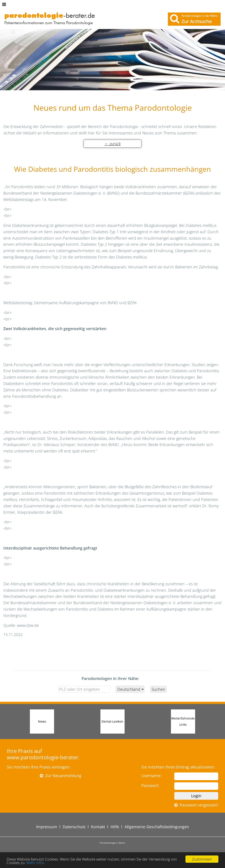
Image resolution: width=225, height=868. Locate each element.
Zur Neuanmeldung (61, 776)
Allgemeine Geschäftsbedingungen (157, 827)
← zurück (112, 144)
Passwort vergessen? (196, 805)
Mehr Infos (35, 863)
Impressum (47, 827)
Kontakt (98, 827)
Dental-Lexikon (112, 721)
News (42, 721)
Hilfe (115, 827)
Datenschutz (74, 827)
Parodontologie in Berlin (112, 843)
